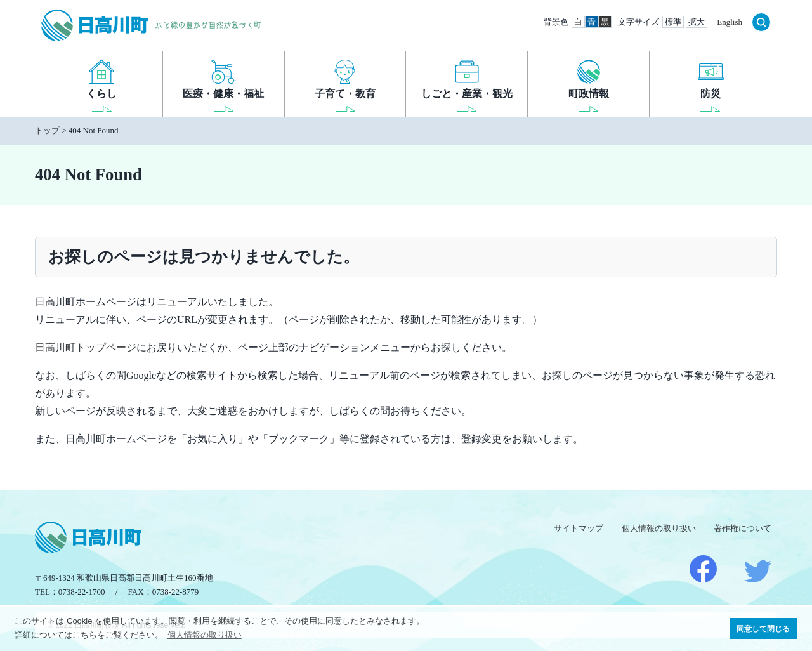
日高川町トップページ (86, 347)
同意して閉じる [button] (763, 628)
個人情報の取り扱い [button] (205, 635)
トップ (47, 130)
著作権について (743, 528)
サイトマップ (579, 528)
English (730, 22)
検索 (761, 22)
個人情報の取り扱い (659, 528)
